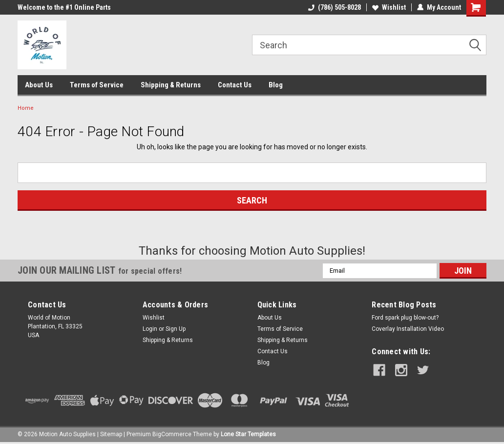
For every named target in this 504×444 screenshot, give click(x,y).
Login (150, 329)
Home (26, 108)
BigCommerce (172, 434)
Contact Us (235, 85)
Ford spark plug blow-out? (405, 318)
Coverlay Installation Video (408, 329)
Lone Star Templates (248, 434)
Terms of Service (97, 85)
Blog (276, 85)
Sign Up (176, 329)
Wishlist (389, 7)
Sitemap (111, 434)
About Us (39, 85)
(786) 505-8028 (335, 7)
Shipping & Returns (171, 85)
